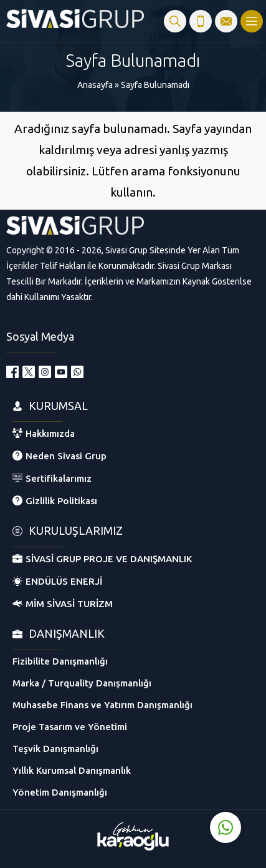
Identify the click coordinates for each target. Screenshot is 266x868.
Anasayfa (95, 85)
